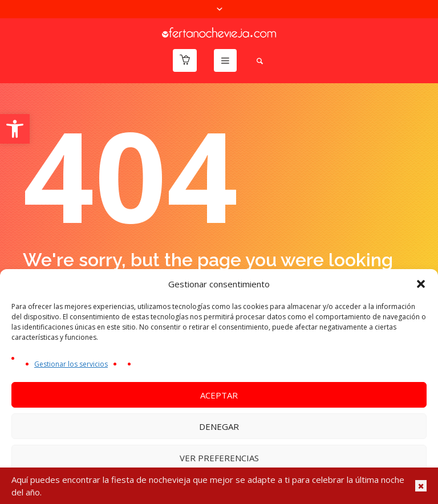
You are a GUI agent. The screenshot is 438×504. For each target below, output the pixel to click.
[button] (15, 129)
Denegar (219, 426)
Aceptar (219, 395)
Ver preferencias (219, 458)
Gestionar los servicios (71, 364)
